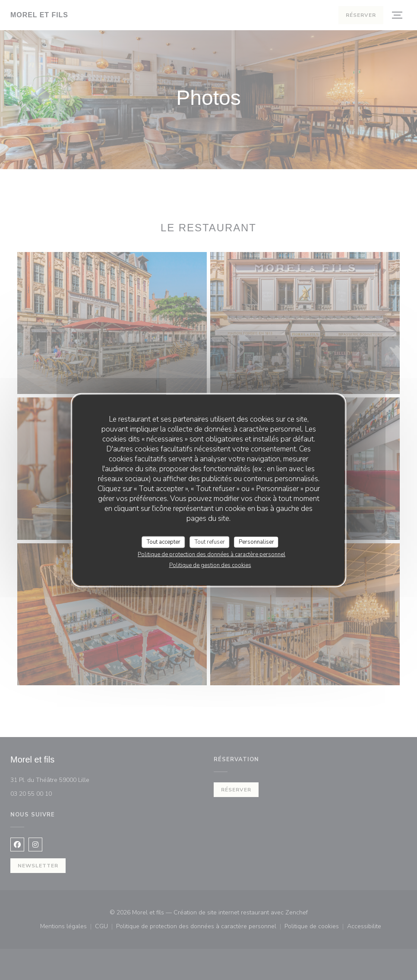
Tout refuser (210, 542)
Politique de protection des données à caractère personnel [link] (212, 555)
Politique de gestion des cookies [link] (210, 565)
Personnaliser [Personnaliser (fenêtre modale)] (256, 542)
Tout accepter (164, 542)
